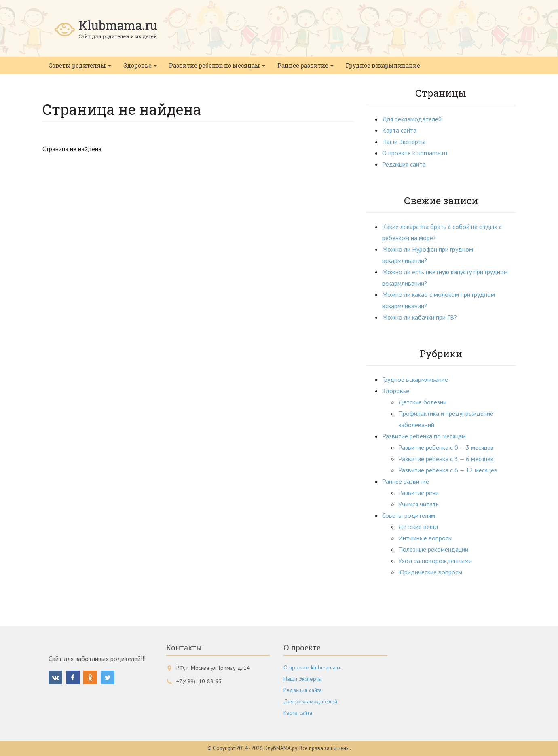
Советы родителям (80, 65)
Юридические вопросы (430, 572)
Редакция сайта (404, 164)
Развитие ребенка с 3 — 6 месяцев (446, 459)
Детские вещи (418, 527)
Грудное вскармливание (383, 65)
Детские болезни (422, 402)
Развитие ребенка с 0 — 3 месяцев (446, 447)
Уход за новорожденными (435, 561)
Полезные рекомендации (433, 549)
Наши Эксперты (404, 142)
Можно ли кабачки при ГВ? (420, 317)
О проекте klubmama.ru (415, 153)
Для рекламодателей (412, 119)
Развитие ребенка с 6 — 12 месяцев (448, 470)
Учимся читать (418, 504)
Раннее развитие (305, 65)
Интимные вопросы (425, 538)
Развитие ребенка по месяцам (217, 65)
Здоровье (140, 65)
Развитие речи (418, 493)
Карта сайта (399, 130)
